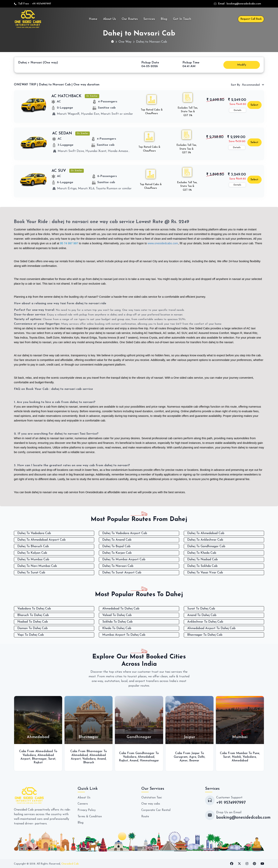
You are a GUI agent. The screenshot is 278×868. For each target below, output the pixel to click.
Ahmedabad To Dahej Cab (121, 608)
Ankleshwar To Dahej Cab (205, 621)
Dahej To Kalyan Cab (32, 553)
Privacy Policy (87, 810)
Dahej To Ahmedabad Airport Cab (42, 540)
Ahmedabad (79, 755)
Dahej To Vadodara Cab (34, 533)
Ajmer (183, 760)
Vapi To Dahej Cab (31, 635)
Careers (83, 803)
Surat (53, 758)
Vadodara (29, 755)
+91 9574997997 (41, 4)
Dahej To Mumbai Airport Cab (124, 559)
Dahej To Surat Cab (31, 572)
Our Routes (130, 19)
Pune (256, 753)
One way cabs (151, 803)
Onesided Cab (70, 864)
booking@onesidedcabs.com (244, 4)
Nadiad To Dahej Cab (33, 621)
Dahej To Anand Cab (117, 540)
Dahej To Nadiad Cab (203, 559)
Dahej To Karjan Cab (117, 553)
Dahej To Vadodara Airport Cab (125, 533)
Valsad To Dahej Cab (117, 615)
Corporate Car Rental (157, 810)
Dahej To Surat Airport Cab (122, 572)
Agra (192, 757)
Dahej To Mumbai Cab (33, 559)
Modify (242, 65)
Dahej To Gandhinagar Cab (206, 546)
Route (146, 816)
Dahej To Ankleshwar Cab (205, 540)
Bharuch (89, 762)
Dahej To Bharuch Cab (33, 546)
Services (149, 19)
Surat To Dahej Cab (201, 608)
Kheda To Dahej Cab (117, 628)
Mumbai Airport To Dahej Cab (124, 635)
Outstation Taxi (152, 797)
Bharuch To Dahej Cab (33, 615)
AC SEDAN (62, 133)
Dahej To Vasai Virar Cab (205, 572)
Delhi (201, 757)
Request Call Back (251, 19)
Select (254, 105)
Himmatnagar (139, 762)
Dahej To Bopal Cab (116, 546)
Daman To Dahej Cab (33, 628)
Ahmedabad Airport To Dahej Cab (211, 628)
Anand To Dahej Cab (202, 615)
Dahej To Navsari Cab (118, 566)
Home (93, 19)
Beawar (194, 760)
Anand (102, 758)
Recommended (246, 85)
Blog (164, 19)
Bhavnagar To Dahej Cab (205, 635)
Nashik (236, 757)
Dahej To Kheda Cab (202, 553)
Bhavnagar (39, 758)
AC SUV (59, 171)
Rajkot (38, 762)
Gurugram (180, 757)
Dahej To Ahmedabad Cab (206, 533)
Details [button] (238, 110)
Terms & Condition (91, 816)
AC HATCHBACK (66, 96)
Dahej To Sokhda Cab (202, 566)
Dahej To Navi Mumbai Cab (37, 566)
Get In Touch (182, 19)
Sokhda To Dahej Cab (117, 621)
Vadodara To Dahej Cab (34, 608)
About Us (109, 19)
